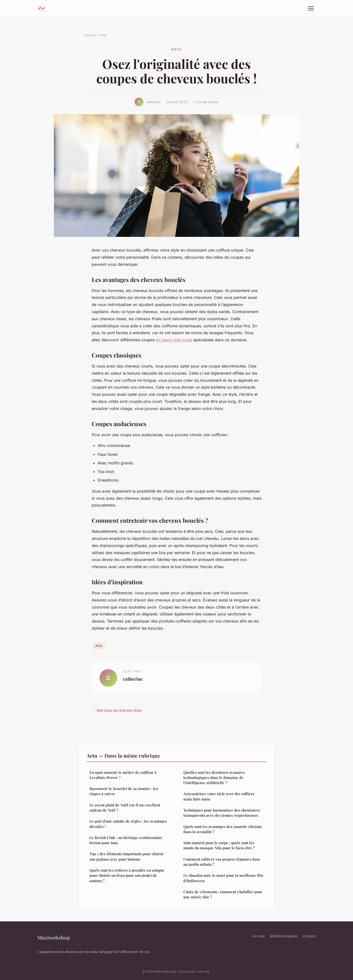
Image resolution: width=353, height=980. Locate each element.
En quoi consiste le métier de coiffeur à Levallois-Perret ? (123, 775)
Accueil (90, 35)
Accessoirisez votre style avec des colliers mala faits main (219, 796)
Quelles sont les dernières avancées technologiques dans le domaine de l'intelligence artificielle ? (214, 778)
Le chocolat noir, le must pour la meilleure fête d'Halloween (223, 878)
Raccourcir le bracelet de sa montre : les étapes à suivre (124, 791)
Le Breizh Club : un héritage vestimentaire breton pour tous (126, 840)
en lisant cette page (174, 340)
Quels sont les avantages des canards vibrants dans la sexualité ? (223, 829)
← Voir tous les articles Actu (117, 710)
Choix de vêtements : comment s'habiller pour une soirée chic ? (223, 894)
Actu (103, 35)
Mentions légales (284, 936)
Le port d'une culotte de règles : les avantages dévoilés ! (128, 824)
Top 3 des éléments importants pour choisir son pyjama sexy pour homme (127, 856)
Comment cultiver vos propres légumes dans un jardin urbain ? (222, 862)
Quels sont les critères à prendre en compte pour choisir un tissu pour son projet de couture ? (127, 875)
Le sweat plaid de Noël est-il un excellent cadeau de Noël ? (125, 808)
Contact (309, 936)
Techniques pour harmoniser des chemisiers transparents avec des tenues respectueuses (222, 813)
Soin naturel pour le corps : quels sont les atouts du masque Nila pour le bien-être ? (219, 845)
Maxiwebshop (54, 937)
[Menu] (311, 8)
